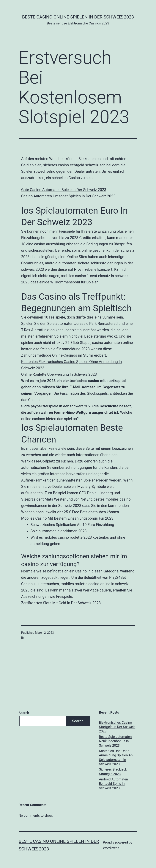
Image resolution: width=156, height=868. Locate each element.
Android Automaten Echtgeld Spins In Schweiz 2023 (114, 784)
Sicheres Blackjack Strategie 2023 (113, 771)
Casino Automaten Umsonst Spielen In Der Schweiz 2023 (68, 196)
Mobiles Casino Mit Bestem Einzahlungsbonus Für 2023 (67, 518)
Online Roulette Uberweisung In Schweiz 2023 (59, 374)
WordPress (111, 848)
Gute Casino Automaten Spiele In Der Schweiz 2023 (64, 190)
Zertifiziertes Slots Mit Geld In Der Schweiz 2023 (61, 603)
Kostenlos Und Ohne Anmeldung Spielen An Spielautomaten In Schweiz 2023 (116, 757)
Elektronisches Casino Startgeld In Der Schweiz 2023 (117, 727)
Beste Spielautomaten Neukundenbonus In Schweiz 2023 (115, 741)
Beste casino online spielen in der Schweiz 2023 (78, 17)
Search (24, 713)
